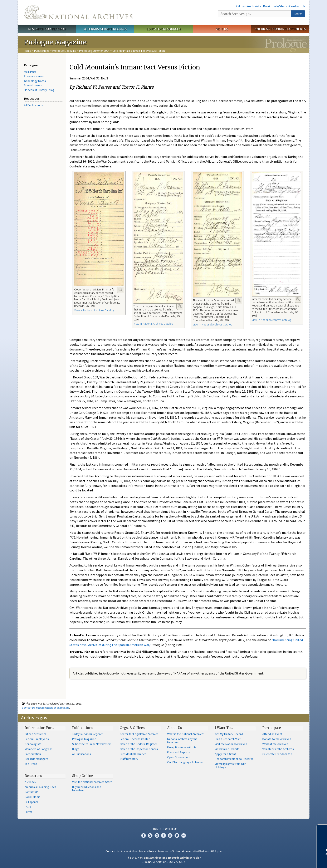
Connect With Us (164, 829)
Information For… (39, 728)
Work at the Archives (275, 744)
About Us (175, 728)
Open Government (179, 757)
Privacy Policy (147, 851)
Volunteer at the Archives (278, 749)
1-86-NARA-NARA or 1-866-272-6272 (164, 862)
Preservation (33, 754)
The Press (31, 764)
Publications (42, 51)
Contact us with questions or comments (46, 708)
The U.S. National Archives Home (78, 12)
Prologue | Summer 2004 (94, 51)
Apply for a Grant (225, 754)
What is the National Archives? (186, 734)
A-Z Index (30, 782)
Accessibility (129, 851)
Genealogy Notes (35, 81)
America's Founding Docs (40, 787)
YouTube (170, 835)
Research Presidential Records (234, 759)
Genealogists (33, 744)
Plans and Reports (179, 752)
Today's (87, 734)
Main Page (30, 72)
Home (28, 51)
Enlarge (121, 290)
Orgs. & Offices (132, 728)
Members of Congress (39, 749)
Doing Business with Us (182, 747)
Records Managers (36, 759)
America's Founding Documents (280, 29)
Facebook (143, 835)
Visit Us (222, 29)
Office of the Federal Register (138, 744)
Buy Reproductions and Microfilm (87, 789)
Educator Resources (163, 29)
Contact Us (297, 6)
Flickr (184, 835)
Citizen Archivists (249, 6)
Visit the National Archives (231, 744)
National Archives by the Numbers (182, 741)
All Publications (33, 105)
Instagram (157, 835)
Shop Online (83, 776)
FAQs (28, 807)
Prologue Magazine (64, 51)
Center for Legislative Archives (139, 734)
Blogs (76, 749)
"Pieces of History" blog (39, 90)
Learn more (290, 860)
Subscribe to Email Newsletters (92, 744)
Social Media (32, 797)
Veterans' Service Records (105, 29)
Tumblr (163, 835)
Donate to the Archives (277, 739)
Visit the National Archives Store (92, 782)
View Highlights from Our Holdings (230, 765)
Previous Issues (34, 76)
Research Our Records (47, 29)
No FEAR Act (202, 851)
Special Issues (33, 85)
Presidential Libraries (133, 754)
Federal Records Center (135, 739)
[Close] (322, 829)
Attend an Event (272, 734)
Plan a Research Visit (228, 739)
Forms (29, 812)
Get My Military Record (229, 734)
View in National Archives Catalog (94, 310)
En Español (31, 802)
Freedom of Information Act (175, 851)
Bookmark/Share (275, 6)
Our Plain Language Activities (185, 762)
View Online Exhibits (227, 749)
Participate (272, 728)
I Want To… (224, 728)
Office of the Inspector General (139, 749)
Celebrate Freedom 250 (277, 754)
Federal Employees (37, 739)
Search (298, 14)
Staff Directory (129, 759)
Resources (33, 776)
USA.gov (216, 851)
